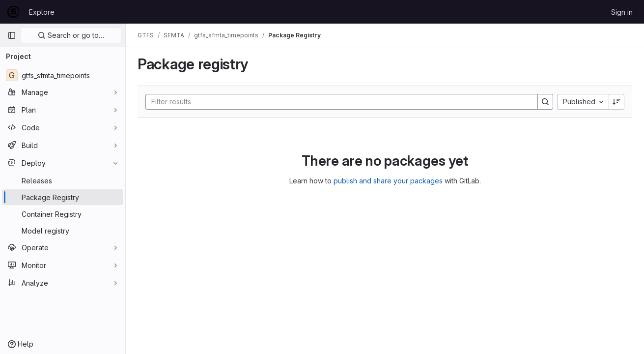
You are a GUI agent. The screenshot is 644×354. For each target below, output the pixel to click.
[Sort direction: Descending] (616, 102)
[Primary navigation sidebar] (12, 35)
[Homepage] (13, 12)
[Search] (337, 102)
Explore (42, 12)
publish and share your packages (388, 181)
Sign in (622, 12)
